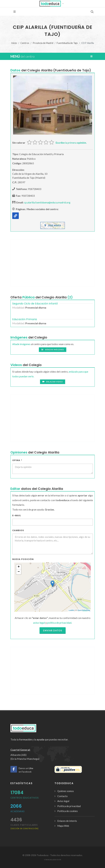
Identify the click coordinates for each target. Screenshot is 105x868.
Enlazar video (53, 382)
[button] (52, 4)
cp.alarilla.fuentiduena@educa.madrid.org (47, 202)
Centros (25, 43)
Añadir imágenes (53, 350)
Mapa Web (63, 826)
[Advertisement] (53, 263)
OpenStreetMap (84, 610)
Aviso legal (63, 801)
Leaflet (71, 610)
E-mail (17, 515)
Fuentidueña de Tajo (67, 43)
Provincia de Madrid (43, 43)
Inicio (14, 43)
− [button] (19, 572)
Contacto (62, 796)
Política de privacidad (69, 806)
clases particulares (24, 826)
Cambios (18, 530)
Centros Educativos (25, 798)
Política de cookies (68, 811)
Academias (18, 811)
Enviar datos (53, 630)
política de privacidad (59, 623)
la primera (71, 143)
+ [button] (19, 567)
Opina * (17, 460)
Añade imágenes (21, 344)
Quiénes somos (66, 791)
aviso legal (39, 623)
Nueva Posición (23, 559)
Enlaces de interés (67, 821)
